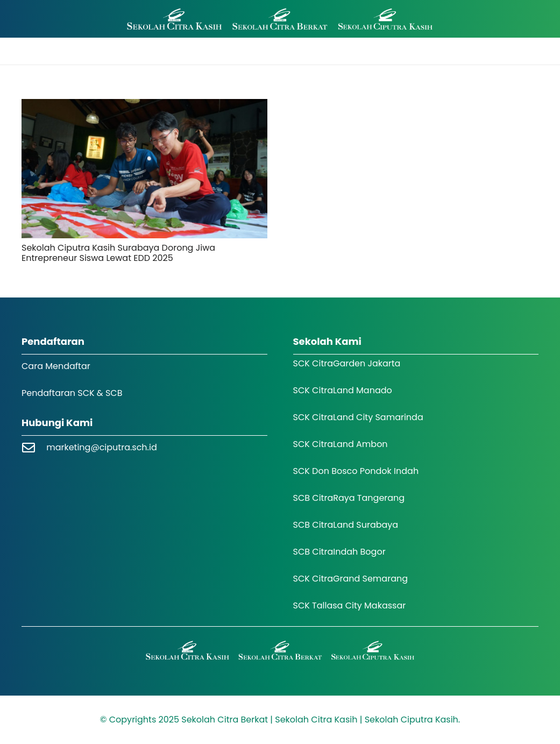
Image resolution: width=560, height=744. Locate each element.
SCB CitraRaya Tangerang (349, 498)
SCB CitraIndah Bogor (339, 552)
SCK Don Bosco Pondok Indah (356, 471)
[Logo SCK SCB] (280, 19)
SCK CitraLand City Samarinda (358, 417)
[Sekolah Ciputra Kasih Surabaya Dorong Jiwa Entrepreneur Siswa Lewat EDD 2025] (144, 169)
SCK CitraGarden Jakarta (347, 363)
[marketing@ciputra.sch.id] (34, 448)
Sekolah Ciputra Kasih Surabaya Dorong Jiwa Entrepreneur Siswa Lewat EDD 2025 (118, 253)
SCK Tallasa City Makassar (350, 605)
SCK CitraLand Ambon (341, 444)
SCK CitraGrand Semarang (351, 579)
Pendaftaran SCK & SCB (72, 393)
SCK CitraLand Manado (343, 390)
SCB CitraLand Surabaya (346, 525)
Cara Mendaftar (56, 366)
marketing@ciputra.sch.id (102, 447)
